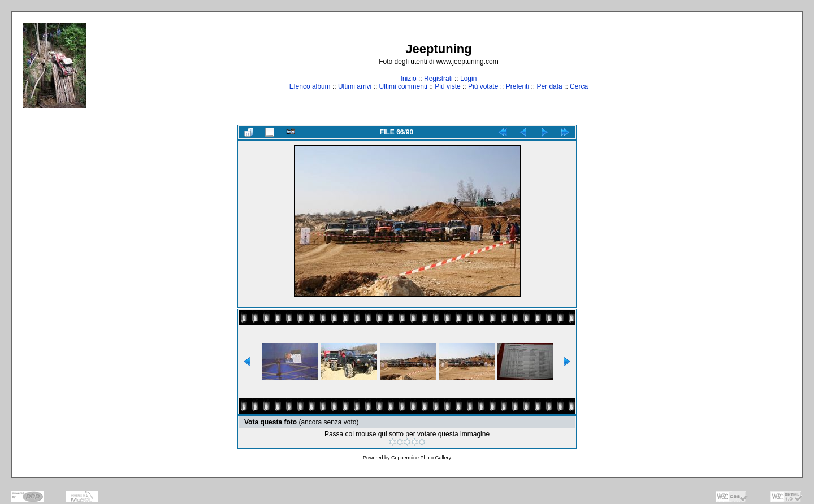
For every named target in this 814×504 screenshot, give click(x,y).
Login (468, 79)
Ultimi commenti (403, 86)
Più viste (447, 86)
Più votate (483, 86)
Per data (549, 86)
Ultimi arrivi (355, 86)
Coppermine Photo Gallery (421, 458)
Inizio (409, 79)
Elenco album (310, 86)
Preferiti (518, 86)
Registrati (438, 79)
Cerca (579, 86)
